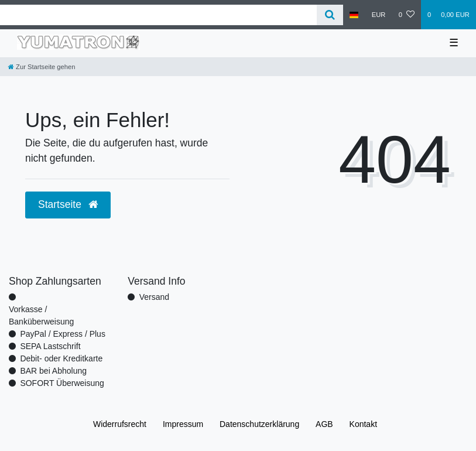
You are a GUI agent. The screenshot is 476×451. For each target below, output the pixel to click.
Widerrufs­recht (120, 424)
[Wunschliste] (407, 15)
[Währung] (379, 15)
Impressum (183, 424)
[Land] (354, 15)
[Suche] (330, 15)
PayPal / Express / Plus (63, 334)
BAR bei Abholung (53, 371)
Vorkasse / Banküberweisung (41, 315)
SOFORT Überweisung (62, 383)
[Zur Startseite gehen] (42, 67)
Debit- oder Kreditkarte (61, 358)
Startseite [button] (68, 204)
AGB (324, 424)
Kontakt (363, 424)
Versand (154, 297)
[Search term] (158, 15)
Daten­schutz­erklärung (259, 424)
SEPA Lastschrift (50, 346)
